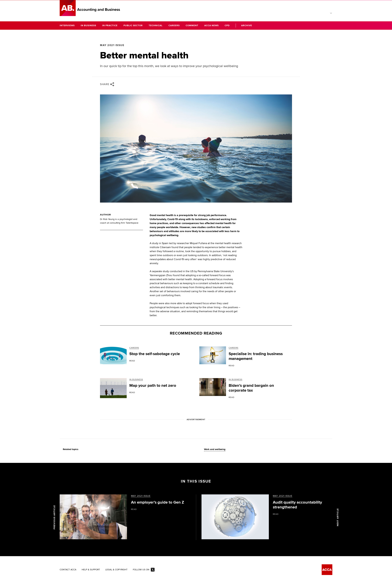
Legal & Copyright (116, 570)
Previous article (54, 517)
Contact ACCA (68, 570)
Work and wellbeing (215, 449)
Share (107, 84)
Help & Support (91, 570)
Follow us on (144, 570)
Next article (338, 517)
